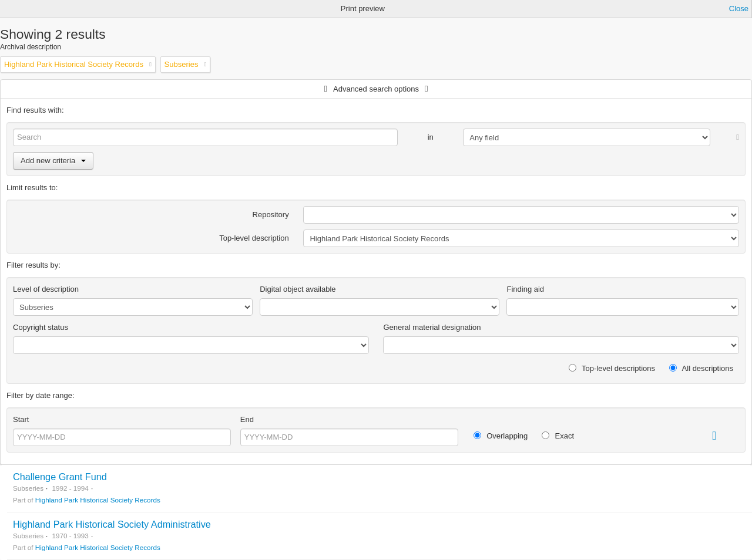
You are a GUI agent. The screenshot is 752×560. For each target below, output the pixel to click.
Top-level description (254, 238)
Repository (271, 215)
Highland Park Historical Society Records (98, 500)
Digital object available (298, 289)
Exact (558, 436)
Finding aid (525, 289)
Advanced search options (376, 89)
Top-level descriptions (612, 368)
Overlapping (501, 436)
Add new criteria (53, 161)
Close (739, 9)
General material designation (432, 327)
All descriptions (701, 368)
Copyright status (41, 327)
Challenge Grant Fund (60, 477)
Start (21, 419)
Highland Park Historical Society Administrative (112, 524)
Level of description (46, 289)
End (247, 419)
